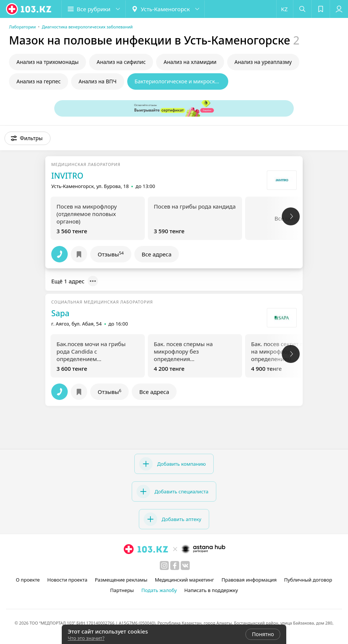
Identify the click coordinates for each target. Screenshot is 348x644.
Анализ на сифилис (121, 62)
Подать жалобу (159, 590)
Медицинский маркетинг (184, 580)
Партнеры (122, 590)
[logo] (29, 9)
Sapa (60, 313)
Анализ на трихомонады (48, 62)
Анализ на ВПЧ (98, 81)
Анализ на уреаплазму (263, 62)
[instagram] (164, 566)
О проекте (28, 580)
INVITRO (67, 176)
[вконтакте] (185, 566)
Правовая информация (249, 580)
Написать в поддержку (211, 590)
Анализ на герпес (39, 81)
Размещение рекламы (121, 580)
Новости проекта (67, 580)
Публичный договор (308, 580)
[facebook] (175, 566)
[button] (94, 9)
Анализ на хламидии (190, 62)
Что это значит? (86, 638)
